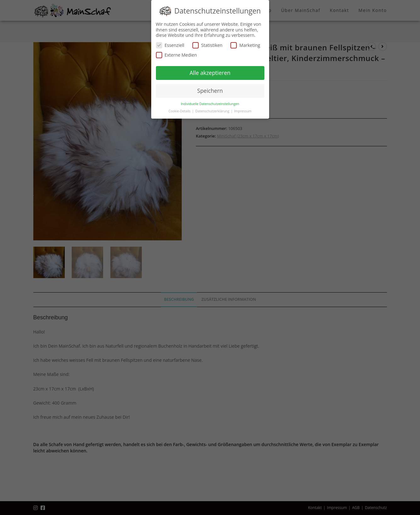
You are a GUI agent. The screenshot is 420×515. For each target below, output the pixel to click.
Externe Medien (177, 55)
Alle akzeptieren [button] (210, 73)
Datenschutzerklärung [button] (213, 111)
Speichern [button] (210, 91)
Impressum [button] (243, 111)
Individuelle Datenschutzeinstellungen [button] (210, 104)
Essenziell (170, 45)
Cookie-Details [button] (180, 111)
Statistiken (207, 45)
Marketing (245, 45)
